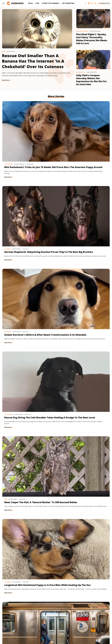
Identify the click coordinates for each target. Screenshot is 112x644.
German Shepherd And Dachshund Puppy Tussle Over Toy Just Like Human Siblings (19, 522)
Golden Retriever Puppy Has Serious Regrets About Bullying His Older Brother (55, 355)
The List (79, 630)
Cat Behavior (82, 292)
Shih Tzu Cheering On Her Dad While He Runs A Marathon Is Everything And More (19, 355)
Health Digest (50, 630)
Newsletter (104, 3)
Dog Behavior (9, 178)
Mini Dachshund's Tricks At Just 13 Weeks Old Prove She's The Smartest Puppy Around (19, 130)
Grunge (42, 630)
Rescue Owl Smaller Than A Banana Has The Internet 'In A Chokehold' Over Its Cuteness (33, 61)
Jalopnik (24, 630)
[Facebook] (86, 3)
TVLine (30, 630)
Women (86, 630)
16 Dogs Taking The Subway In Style (15, 238)
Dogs (30, 3)
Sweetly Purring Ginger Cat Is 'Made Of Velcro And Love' (54, 465)
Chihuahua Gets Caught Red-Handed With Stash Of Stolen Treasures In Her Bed (55, 578)
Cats (37, 3)
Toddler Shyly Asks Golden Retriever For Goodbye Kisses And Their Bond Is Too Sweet (92, 411)
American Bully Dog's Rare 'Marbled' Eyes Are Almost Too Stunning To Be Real (92, 241)
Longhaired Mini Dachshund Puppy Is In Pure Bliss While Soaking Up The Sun (92, 186)
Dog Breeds (45, 122)
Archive (52, 618)
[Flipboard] (92, 3)
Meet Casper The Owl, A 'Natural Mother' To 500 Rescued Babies (55, 184)
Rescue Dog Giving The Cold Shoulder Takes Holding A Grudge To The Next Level (19, 186)
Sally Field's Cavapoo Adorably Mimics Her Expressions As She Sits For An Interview (91, 80)
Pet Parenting (68, 3)
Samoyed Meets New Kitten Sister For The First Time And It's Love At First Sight (19, 411)
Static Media (46, 622)
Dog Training (9, 122)
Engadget (16, 630)
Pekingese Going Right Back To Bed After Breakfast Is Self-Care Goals (17, 467)
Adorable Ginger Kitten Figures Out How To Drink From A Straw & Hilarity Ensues (93, 300)
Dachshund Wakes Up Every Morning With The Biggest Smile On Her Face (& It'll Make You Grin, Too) (55, 243)
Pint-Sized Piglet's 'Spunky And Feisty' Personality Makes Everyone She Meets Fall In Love (92, 39)
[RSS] (95, 3)
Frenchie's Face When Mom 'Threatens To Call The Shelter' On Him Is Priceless (91, 522)
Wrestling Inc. (94, 630)
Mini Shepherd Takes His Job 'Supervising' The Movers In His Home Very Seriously (92, 467)
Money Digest (61, 630)
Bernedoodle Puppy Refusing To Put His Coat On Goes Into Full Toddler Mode (19, 300)
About (44, 618)
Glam (36, 630)
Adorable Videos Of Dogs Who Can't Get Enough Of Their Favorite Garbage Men (56, 411)
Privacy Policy (64, 618)
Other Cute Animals (51, 3)
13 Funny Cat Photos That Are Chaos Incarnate (92, 574)
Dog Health (82, 233)
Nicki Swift (71, 630)
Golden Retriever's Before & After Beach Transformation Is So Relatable (90, 130)
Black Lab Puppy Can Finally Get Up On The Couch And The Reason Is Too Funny (55, 300)
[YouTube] (89, 3)
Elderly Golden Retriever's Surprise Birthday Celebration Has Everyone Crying (19, 578)
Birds (4, 51)
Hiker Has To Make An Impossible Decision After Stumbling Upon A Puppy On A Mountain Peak (56, 522)
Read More (6, 80)
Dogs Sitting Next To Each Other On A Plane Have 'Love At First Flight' (93, 354)
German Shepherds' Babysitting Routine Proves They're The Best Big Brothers (55, 130)
